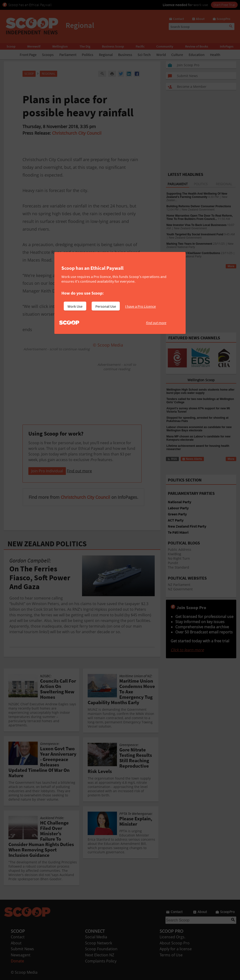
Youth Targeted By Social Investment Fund (195, 234)
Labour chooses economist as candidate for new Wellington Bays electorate (199, 429)
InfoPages (227, 46)
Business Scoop (113, 46)
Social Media (96, 937)
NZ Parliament (179, 585)
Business (125, 55)
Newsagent (21, 955)
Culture (177, 55)
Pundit (173, 563)
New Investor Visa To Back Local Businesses (196, 225)
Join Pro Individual (47, 471)
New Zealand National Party (184, 256)
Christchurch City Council (77, 133)
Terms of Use (171, 955)
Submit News (22, 949)
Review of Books (197, 46)
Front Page (28, 55)
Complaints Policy (101, 961)
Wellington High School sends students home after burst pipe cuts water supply (200, 391)
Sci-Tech (144, 55)
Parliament (68, 55)
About (16, 943)
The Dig (85, 46)
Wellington (60, 46)
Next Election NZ (100, 955)
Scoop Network (99, 943)
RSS (172, 266)
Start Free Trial (224, 5)
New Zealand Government (198, 210)
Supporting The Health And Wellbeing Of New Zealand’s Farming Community (197, 195)
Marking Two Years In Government (189, 244)
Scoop (11, 46)
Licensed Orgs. (172, 937)
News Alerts (192, 459)
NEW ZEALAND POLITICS (47, 544)
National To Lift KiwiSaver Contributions (193, 253)
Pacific (140, 46)
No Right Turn (179, 558)
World (161, 55)
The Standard (178, 567)
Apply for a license (176, 949)
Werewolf (34, 46)
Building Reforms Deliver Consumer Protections (199, 206)
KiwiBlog (174, 554)
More (231, 266)
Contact (18, 937)
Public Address (180, 549)
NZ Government (180, 589)
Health (215, 55)
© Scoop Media (24, 972)
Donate (17, 961)
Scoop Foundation (101, 949)
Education (197, 55)
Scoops (48, 55)
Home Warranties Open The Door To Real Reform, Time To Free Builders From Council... (200, 217)
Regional (106, 55)
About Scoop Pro (175, 943)
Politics (88, 55)
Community (165, 46)
